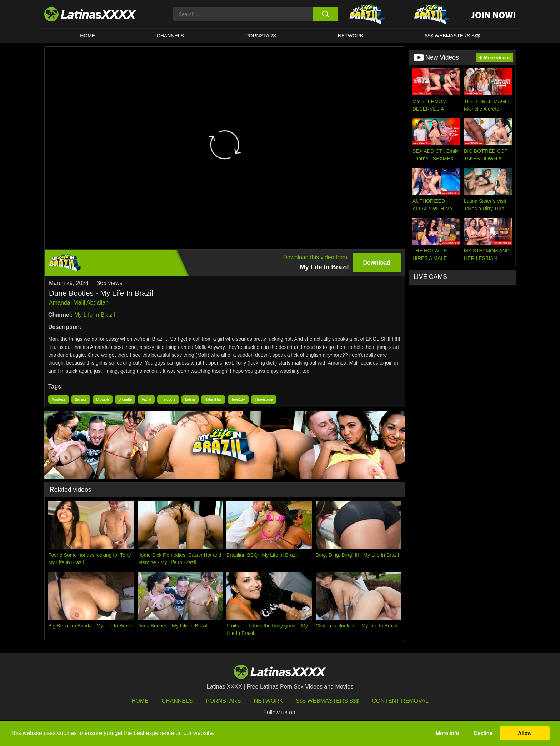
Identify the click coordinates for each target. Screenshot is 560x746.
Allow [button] (525, 733)
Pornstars (261, 36)
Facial (146, 399)
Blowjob (103, 399)
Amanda (60, 303)
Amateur (59, 399)
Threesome (264, 399)
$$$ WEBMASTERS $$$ (452, 36)
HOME (87, 36)
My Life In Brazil (95, 315)
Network (351, 36)
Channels (177, 701)
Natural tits (213, 399)
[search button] (326, 14)
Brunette (125, 399)
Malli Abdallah (91, 303)
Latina (190, 399)
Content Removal (401, 701)
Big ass (81, 399)
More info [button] (447, 733)
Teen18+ (238, 399)
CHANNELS (170, 36)
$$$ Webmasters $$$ (327, 701)
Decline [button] (483, 733)
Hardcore (168, 399)
